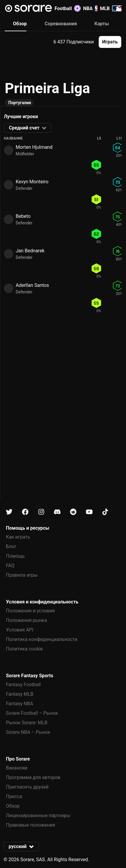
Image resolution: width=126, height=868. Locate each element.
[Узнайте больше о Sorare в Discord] (57, 512)
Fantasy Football (23, 685)
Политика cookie (24, 649)
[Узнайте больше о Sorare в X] (9, 512)
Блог (11, 546)
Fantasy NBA (20, 704)
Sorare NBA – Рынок (28, 732)
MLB (111, 8)
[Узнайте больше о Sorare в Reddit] (73, 512)
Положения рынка (26, 620)
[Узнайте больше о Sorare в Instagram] (41, 512)
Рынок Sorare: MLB (27, 723)
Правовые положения (31, 825)
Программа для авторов (33, 777)
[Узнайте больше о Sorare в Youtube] (89, 512)
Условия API (20, 630)
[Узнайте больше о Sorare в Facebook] (25, 512)
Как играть (18, 537)
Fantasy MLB (20, 694)
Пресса (14, 796)
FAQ (10, 566)
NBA (90, 8)
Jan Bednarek (30, 251)
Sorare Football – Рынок (32, 713)
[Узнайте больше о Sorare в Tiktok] (105, 512)
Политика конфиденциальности (42, 639)
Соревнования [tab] (61, 24)
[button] (110, 42)
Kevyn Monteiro (32, 182)
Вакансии (17, 768)
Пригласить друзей (27, 787)
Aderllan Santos (32, 285)
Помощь (15, 556)
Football (68, 8)
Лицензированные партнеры (38, 815)
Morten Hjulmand (34, 147)
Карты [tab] (102, 24)
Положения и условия (30, 611)
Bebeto (23, 216)
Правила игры (22, 575)
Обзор (13, 806)
